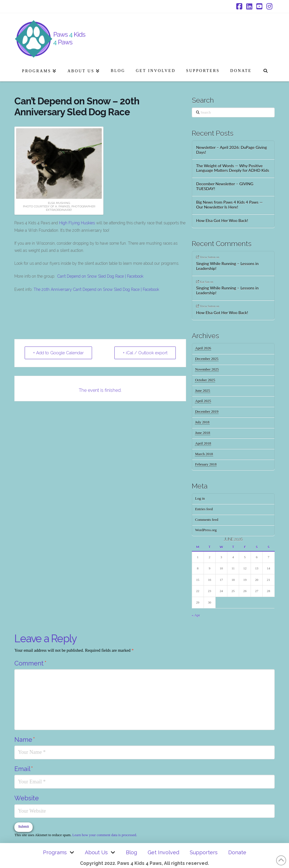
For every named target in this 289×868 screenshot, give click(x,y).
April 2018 (203, 443)
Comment (30, 663)
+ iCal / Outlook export (145, 353)
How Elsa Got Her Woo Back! (222, 221)
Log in (200, 499)
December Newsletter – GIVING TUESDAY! (225, 186)
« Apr (196, 615)
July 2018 (202, 422)
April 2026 (203, 348)
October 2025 (205, 380)
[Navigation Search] (266, 70)
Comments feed (207, 520)
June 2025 (202, 391)
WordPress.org (206, 530)
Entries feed (204, 509)
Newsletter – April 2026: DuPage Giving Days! (232, 150)
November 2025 (207, 369)
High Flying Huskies (77, 223)
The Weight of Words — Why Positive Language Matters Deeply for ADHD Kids (233, 168)
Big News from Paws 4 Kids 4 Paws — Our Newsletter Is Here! (229, 205)
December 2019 (207, 412)
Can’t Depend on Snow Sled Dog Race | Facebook (100, 276)
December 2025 (207, 359)
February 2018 (206, 464)
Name (25, 739)
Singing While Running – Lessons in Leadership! (227, 266)
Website (27, 798)
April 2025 (203, 401)
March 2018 (204, 454)
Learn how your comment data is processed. (105, 835)
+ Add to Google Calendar (58, 353)
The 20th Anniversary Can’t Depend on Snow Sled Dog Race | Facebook (96, 289)
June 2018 (202, 433)
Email (24, 769)
